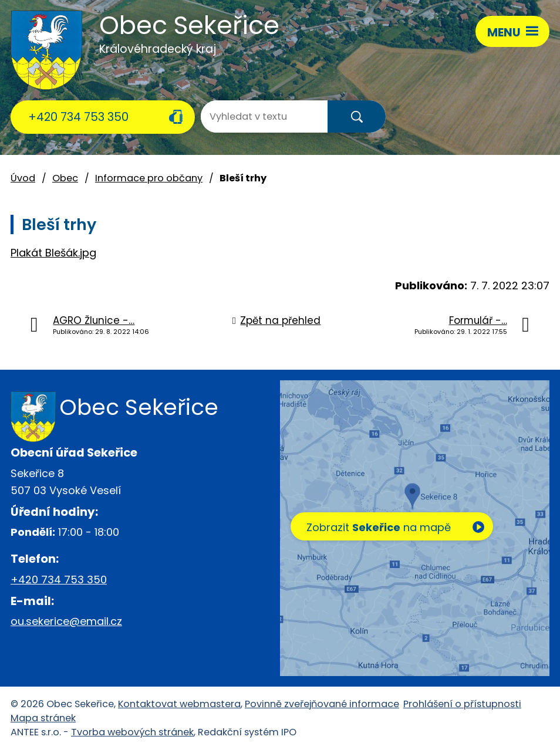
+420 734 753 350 (78, 117)
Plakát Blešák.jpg (53, 253)
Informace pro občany (149, 178)
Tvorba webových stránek (132, 732)
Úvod (23, 178)
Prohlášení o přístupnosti (462, 704)
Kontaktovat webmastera (179, 704)
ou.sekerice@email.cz (66, 621)
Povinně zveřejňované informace (322, 704)
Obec (65, 178)
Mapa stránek (43, 718)
